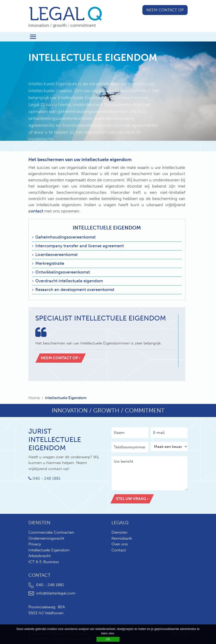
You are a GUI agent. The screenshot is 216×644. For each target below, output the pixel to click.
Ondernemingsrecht (46, 538)
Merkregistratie (50, 263)
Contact (119, 550)
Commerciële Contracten (51, 532)
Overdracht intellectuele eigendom (69, 281)
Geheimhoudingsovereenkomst (65, 237)
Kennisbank (122, 538)
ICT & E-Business (44, 562)
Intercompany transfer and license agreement (79, 246)
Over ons (120, 544)
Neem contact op (165, 10)
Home (34, 398)
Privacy (35, 544)
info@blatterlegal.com (52, 593)
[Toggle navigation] (33, 37)
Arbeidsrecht (40, 556)
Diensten (119, 532)
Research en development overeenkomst (75, 290)
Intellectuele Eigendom (107, 228)
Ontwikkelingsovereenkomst (63, 272)
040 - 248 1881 (44, 478)
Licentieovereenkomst (56, 255)
